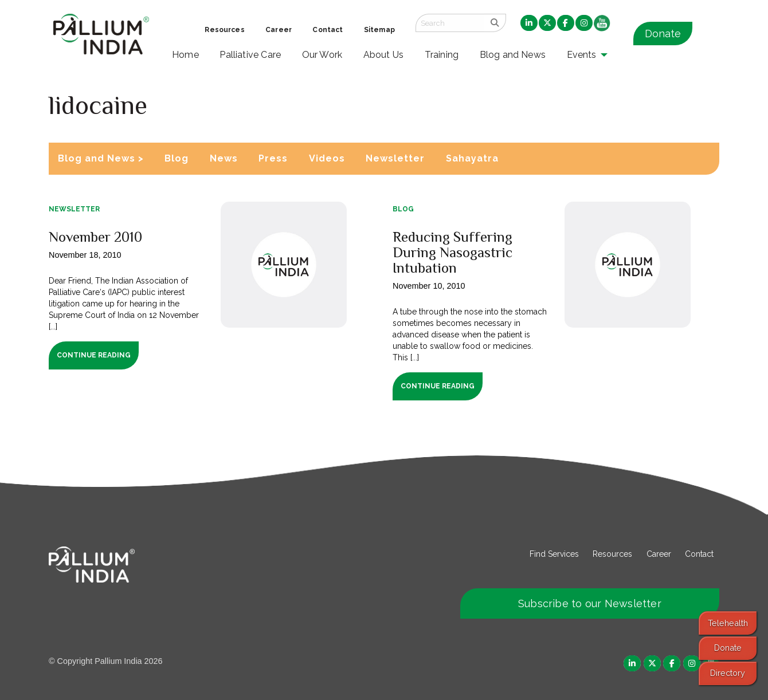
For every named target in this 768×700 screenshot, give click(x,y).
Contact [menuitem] (328, 30)
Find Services (554, 554)
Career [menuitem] (279, 30)
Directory (728, 673)
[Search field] (450, 23)
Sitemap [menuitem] (379, 30)
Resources (612, 554)
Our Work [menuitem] (322, 55)
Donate (663, 34)
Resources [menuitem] (224, 30)
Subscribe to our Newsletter (590, 603)
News (224, 158)
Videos (327, 158)
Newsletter (395, 158)
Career (659, 554)
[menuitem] (529, 23)
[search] (495, 23)
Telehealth (728, 623)
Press (273, 158)
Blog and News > (101, 158)
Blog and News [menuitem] (513, 55)
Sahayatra (472, 158)
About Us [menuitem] (384, 55)
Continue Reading (94, 355)
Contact (699, 554)
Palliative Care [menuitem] (250, 55)
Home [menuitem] (185, 55)
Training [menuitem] (442, 55)
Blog (177, 158)
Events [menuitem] (582, 55)
